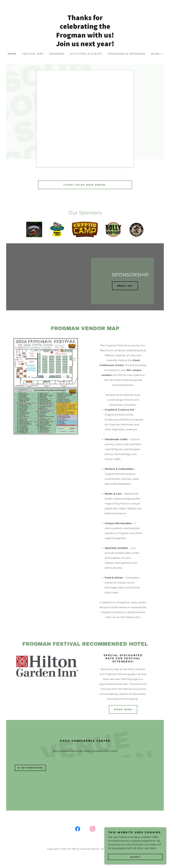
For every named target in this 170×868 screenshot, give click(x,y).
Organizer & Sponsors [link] (127, 54)
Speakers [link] (57, 54)
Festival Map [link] (33, 54)
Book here (123, 709)
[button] (157, 54)
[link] (85, 45)
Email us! (125, 286)
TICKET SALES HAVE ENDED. (85, 185)
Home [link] (12, 54)
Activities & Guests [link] (86, 54)
